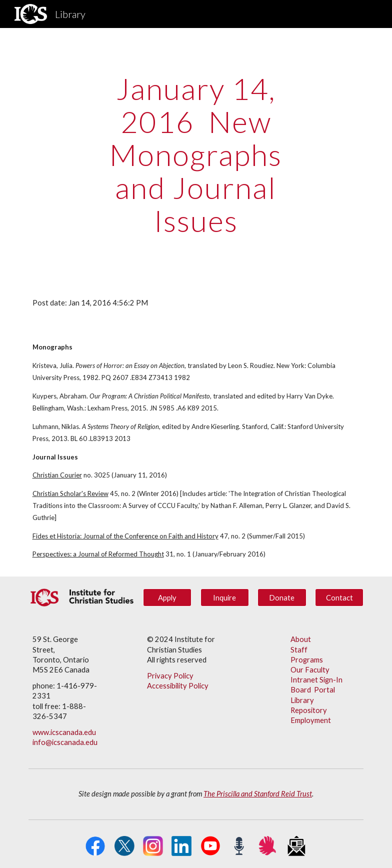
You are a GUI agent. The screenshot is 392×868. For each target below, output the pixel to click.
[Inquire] (225, 597)
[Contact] (339, 597)
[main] (196, 154)
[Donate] (282, 597)
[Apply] (167, 597)
